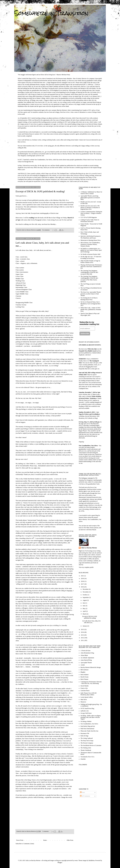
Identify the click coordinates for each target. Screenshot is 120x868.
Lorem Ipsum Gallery (87, 697)
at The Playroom (90, 423)
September (86, 597)
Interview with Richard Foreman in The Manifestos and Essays (90, 237)
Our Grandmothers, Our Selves (43, 160)
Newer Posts (20, 840)
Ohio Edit (62, 200)
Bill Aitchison (84, 670)
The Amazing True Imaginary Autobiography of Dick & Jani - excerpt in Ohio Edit (90, 272)
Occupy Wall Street (86, 713)
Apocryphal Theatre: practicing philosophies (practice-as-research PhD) (90, 198)
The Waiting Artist (86, 748)
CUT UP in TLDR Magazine (89, 217)
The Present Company (87, 743)
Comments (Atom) (29, 844)
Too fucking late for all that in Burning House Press (89, 299)
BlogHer (83, 672)
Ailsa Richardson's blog (87, 653)
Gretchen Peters (85, 691)
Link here (88, 355)
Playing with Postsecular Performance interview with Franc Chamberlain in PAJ (91, 267)
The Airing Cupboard (87, 738)
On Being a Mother (86, 721)
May (84, 609)
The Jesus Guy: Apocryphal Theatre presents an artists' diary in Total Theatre (91, 294)
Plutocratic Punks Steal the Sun (89, 731)
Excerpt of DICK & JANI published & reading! (40, 191)
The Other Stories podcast (91, 528)
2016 (83, 587)
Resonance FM (85, 733)
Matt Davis (84, 700)
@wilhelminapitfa (23, 154)
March (85, 614)
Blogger (60, 862)
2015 (83, 629)
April (84, 611)
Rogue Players (83, 431)
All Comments (85, 796)
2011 (83, 640)
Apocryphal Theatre (86, 663)
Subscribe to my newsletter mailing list (89, 323)
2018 (83, 581)
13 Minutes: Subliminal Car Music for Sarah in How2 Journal (91, 193)
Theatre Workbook (86, 750)
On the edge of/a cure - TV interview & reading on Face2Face (91, 257)
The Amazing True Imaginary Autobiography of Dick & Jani (90, 480)
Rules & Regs (84, 736)
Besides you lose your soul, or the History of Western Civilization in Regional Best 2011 (90, 207)
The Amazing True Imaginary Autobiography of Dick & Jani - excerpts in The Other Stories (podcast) (90, 279)
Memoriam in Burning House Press (91, 240)
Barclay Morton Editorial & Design (79, 152)
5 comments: (46, 831)
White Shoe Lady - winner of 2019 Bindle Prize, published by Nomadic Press (91, 309)
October (85, 595)
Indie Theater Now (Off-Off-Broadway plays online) (89, 694)
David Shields (85, 686)
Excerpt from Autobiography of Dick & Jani (45, 213)
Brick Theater (84, 679)
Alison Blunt (84, 655)
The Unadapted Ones (63, 174)
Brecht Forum (84, 677)
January (85, 626)
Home (45, 840)
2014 (83, 632)
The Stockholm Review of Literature (91, 745)
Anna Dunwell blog (86, 660)
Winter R (94, 396)
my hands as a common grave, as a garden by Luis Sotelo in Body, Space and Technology (91, 250)
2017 (83, 584)
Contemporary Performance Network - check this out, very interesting (91, 683)
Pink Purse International (87, 729)
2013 (83, 635)
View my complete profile (86, 567)
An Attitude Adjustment (87, 658)
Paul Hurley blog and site (88, 726)
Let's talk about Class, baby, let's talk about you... (91, 622)
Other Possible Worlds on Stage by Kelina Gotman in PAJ (90, 262)
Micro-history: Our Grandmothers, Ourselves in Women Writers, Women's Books (90, 244)
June (84, 606)
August (85, 600)
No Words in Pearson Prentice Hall (90, 254)
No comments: (46, 230)
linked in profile (55, 152)
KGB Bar (48, 218)
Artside (83, 665)
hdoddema (92, 860)
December (86, 589)
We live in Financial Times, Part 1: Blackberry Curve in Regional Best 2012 (90, 304)
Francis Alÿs (84, 688)
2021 (83, 576)
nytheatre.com (85, 711)
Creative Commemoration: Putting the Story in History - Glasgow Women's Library (91, 213)
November (86, 592)
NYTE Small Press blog (87, 708)
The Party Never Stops (87, 741)
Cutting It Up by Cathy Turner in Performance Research (90, 221)
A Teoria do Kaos (85, 651)
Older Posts (70, 840)
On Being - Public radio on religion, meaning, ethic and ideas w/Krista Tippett (91, 717)
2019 (83, 579)
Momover (83, 702)
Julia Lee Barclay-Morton (89, 548)
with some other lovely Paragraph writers (33, 220)
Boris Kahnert (85, 675)
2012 (83, 638)
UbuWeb (83, 759)
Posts (82, 792)
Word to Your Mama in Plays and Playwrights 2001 (90, 314)
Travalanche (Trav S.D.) (87, 757)
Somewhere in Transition (51, 13)
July (84, 603)
